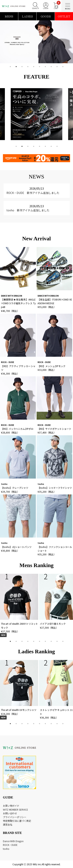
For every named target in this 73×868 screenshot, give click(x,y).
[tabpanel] (36, 42)
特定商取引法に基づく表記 (17, 821)
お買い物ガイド (11, 806)
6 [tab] (40, 67)
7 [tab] (45, 67)
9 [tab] (57, 67)
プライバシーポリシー (15, 817)
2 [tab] (16, 67)
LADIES (27, 16)
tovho (6, 849)
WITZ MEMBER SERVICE (15, 810)
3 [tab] (22, 67)
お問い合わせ (10, 813)
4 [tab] (28, 67)
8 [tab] (51, 67)
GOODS (46, 16)
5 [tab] (34, 67)
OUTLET (64, 16)
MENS (9, 16)
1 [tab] (10, 67)
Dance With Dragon (13, 841)
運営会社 (8, 824)
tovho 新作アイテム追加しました (28, 210)
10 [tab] (63, 67)
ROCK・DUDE (10, 845)
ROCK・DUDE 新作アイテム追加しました (33, 193)
